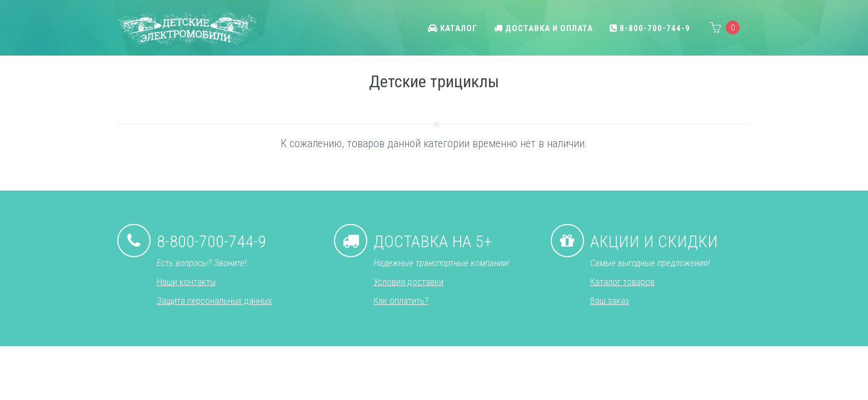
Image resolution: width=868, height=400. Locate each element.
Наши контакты (186, 282)
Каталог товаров (622, 282)
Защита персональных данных (214, 301)
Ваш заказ (610, 301)
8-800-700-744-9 (650, 28)
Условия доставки (408, 282)
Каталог (453, 28)
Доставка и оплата (543, 28)
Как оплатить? (401, 301)
